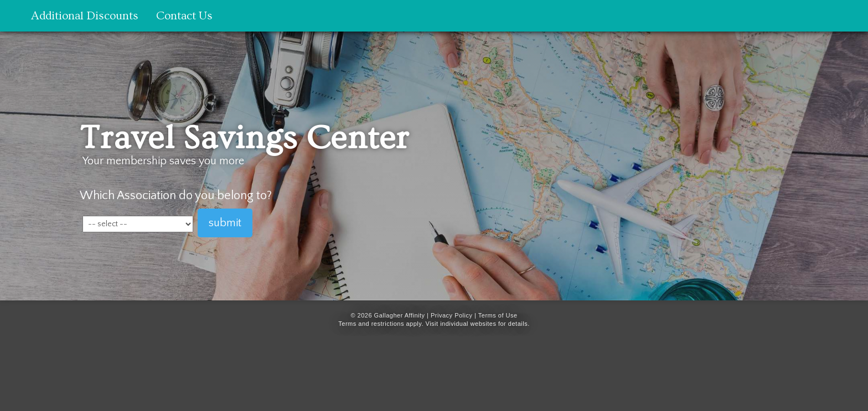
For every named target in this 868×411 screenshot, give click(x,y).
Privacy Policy (451, 315)
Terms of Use (498, 315)
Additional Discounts (85, 16)
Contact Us (184, 16)
